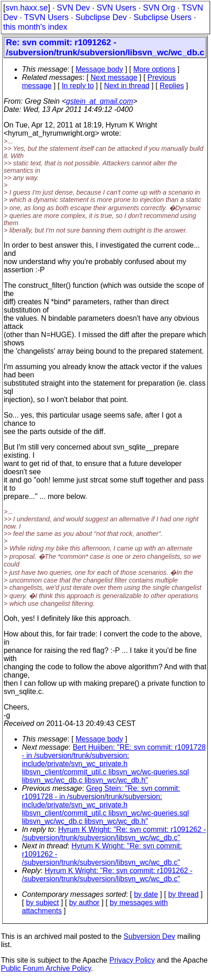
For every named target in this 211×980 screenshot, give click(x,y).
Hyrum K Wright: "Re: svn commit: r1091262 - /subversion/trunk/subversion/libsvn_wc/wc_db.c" (114, 834)
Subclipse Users (162, 17)
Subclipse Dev (101, 17)
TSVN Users (47, 17)
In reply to (78, 86)
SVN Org (159, 8)
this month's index (35, 27)
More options (155, 69)
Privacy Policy (132, 960)
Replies (172, 86)
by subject (42, 903)
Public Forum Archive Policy (46, 968)
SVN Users (116, 8)
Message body (99, 69)
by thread (183, 894)
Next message (114, 77)
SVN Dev (73, 8)
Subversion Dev (150, 936)
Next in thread (127, 86)
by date (146, 894)
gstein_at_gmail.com (100, 101)
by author (84, 903)
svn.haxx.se (27, 8)
